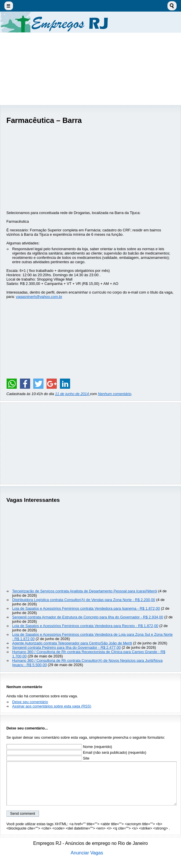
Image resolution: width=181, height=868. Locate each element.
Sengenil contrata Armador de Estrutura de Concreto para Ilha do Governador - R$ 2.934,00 (88, 617)
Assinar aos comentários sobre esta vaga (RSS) (52, 706)
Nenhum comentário (115, 394)
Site (48, 758)
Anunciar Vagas (87, 853)
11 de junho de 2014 (72, 394)
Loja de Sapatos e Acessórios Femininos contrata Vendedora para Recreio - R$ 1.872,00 (85, 626)
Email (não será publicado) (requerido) (76, 752)
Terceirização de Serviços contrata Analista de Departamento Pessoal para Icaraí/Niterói (85, 591)
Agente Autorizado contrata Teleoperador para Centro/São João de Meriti (72, 643)
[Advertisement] (91, 69)
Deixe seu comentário (30, 702)
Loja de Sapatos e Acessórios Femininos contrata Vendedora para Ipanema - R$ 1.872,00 (86, 608)
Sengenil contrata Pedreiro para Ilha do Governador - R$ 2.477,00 (66, 647)
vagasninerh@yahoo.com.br (39, 297)
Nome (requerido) (59, 747)
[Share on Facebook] (25, 384)
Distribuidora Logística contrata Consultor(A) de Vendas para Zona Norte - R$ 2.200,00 (84, 600)
